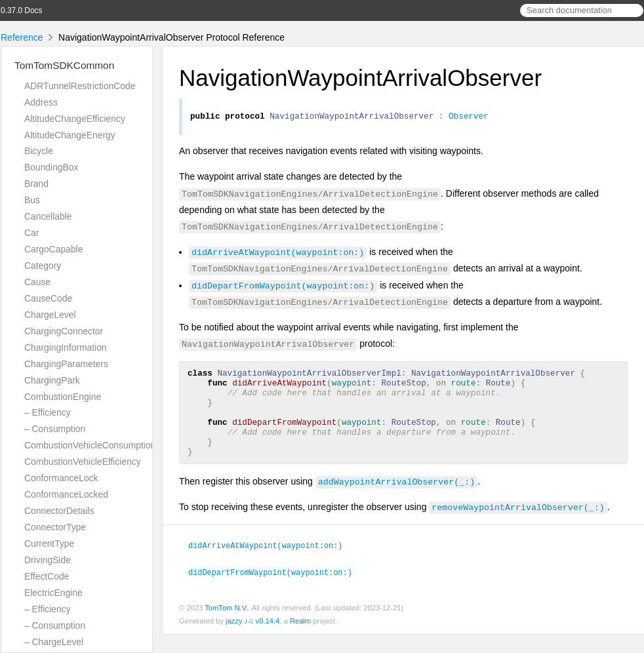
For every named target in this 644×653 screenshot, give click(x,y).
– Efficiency (48, 412)
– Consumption (55, 429)
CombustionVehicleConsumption (90, 445)
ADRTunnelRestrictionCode (80, 86)
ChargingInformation (66, 347)
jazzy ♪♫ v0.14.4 (252, 639)
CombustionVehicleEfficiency (83, 462)
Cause (37, 282)
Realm (300, 639)
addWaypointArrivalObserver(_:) (396, 501)
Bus (32, 200)
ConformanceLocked (66, 494)
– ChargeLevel (54, 642)
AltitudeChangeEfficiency (75, 119)
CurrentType (49, 544)
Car (31, 233)
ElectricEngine (53, 593)
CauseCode (48, 298)
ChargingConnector (64, 331)
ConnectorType (55, 527)
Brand (36, 184)
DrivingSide (48, 560)
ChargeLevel (50, 315)
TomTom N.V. (226, 626)
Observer (469, 117)
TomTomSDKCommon (64, 65)
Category (43, 266)
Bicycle (39, 151)
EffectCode (47, 576)
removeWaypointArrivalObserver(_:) (518, 526)
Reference (22, 37)
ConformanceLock (61, 478)
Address (41, 102)
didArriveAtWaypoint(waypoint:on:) (278, 254)
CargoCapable (53, 249)
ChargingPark (52, 380)
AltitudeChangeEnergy (70, 135)
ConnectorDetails (59, 511)
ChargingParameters (66, 364)
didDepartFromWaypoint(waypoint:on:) (283, 287)
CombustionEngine (63, 397)
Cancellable (48, 216)
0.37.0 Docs (21, 10)
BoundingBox (51, 167)
